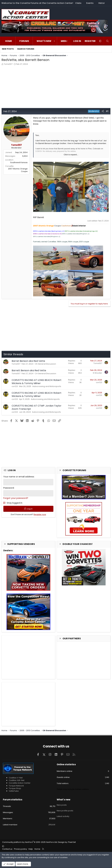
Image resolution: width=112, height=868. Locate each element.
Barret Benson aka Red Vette (28, 361)
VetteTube (14, 791)
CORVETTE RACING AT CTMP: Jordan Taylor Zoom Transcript (37, 407)
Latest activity (63, 815)
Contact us (7, 849)
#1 (107, 111)
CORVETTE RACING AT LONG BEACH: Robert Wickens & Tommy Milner (37, 382)
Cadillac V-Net (16, 778)
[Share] (103, 111)
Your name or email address (19, 477)
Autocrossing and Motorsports (47, 386)
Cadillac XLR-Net (17, 780)
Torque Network (16, 786)
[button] (54, 41)
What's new (44, 41)
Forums (24, 41)
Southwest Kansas (19, 162)
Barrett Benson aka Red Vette (29, 370)
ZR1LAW (52, 825)
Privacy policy (20, 849)
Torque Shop (15, 788)
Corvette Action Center (20, 783)
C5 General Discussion (45, 364)
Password (9, 488)
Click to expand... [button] (71, 155)
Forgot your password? (16, 498)
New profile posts (65, 810)
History (102, 3)
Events (90, 3)
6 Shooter (97, 373)
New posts (8, 49)
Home (9, 41)
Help (31, 849)
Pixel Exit (72, 842)
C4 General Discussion (45, 374)
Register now (40, 515)
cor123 (15, 386)
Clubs (78, 3)
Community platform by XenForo (30, 842)
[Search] (107, 41)
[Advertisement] (56, 87)
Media (64, 41)
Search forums (26, 49)
